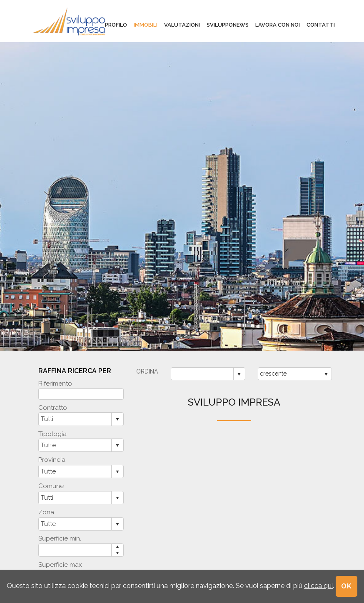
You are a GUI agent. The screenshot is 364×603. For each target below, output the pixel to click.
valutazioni (182, 25)
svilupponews (228, 25)
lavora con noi (278, 25)
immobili (146, 25)
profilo (116, 25)
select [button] (239, 374)
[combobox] (202, 374)
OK (347, 586)
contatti (321, 25)
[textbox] (81, 394)
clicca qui (318, 586)
